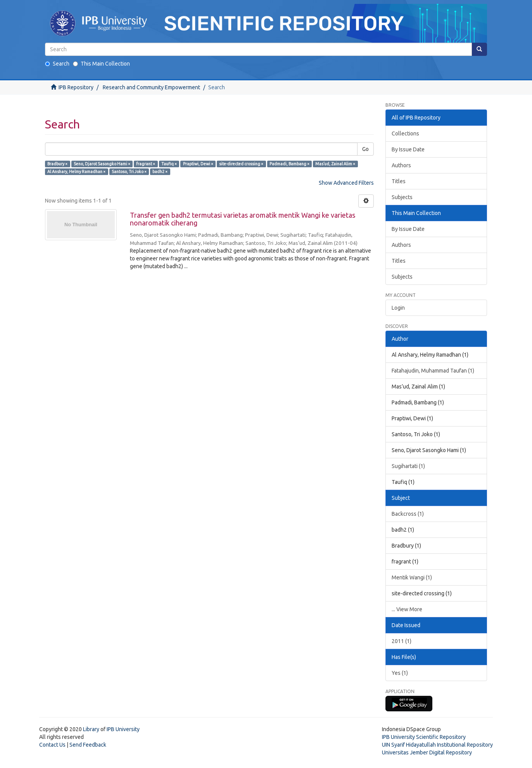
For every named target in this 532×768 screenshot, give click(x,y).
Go (365, 149)
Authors (401, 165)
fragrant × (146, 164)
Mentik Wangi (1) (412, 577)
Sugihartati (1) (408, 466)
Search (57, 64)
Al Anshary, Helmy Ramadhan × (76, 172)
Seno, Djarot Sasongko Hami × (102, 164)
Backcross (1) (408, 514)
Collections (405, 133)
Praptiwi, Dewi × (198, 164)
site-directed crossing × (241, 164)
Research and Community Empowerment (151, 87)
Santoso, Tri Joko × (129, 172)
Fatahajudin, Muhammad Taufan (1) (433, 371)
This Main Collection (101, 64)
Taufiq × (169, 164)
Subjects (402, 197)
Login (398, 308)
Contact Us (52, 745)
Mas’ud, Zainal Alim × (335, 164)
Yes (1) (400, 673)
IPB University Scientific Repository (424, 737)
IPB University (123, 729)
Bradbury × (57, 164)
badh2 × (160, 172)
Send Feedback (88, 745)
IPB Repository (76, 87)
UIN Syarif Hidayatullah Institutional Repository (437, 745)
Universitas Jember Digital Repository (427, 752)
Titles (399, 181)
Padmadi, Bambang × (289, 164)
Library (91, 729)
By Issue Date (408, 149)
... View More (407, 609)
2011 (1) (402, 641)
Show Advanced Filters (346, 183)
